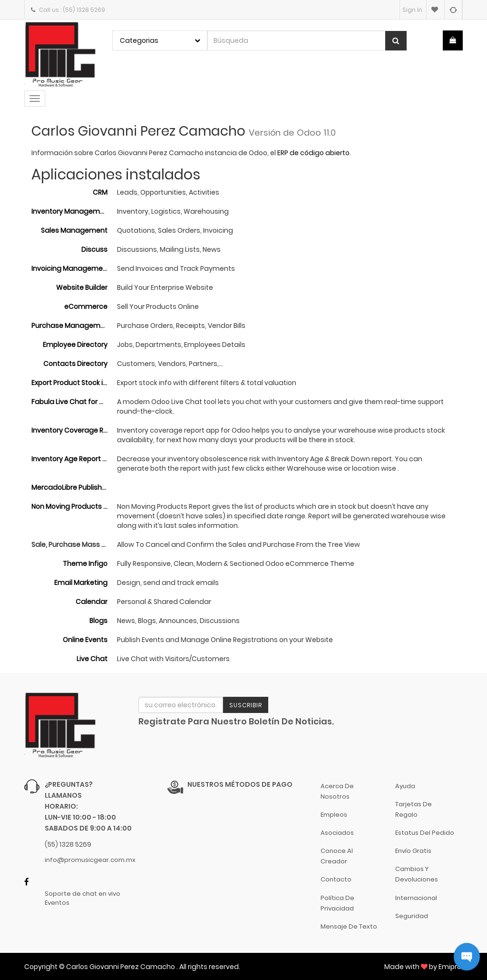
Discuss (94, 249)
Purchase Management (72, 326)
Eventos (57, 903)
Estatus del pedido (425, 833)
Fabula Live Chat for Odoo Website (89, 402)
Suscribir (246, 705)
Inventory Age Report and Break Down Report (106, 459)
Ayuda (405, 786)
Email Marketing (81, 583)
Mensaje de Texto (349, 926)
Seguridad (412, 916)
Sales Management (74, 230)
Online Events (85, 640)
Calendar (92, 602)
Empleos (334, 815)
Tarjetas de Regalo (414, 809)
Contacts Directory (75, 364)
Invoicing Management (71, 268)
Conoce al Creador (337, 856)
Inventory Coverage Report (76, 430)
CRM (100, 192)
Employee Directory (75, 345)
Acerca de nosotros (337, 791)
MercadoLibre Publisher (70, 487)
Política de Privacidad (337, 903)
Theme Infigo (85, 564)
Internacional (416, 898)
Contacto (336, 879)
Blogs (98, 621)
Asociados (337, 833)
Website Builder (82, 287)
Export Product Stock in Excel (78, 383)
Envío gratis (413, 851)
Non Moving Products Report (78, 506)
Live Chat (92, 659)
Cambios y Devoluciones (417, 874)
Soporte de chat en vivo (83, 894)
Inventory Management (71, 211)
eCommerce (86, 307)
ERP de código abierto (313, 153)
